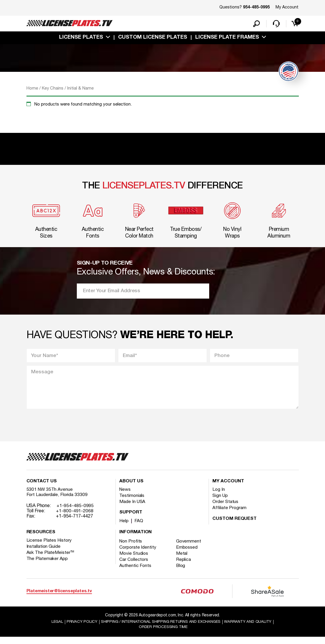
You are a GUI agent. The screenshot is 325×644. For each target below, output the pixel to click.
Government (190, 548)
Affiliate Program (230, 514)
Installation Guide (44, 553)
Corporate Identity (138, 554)
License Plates (81, 39)
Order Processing (163, 634)
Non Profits (131, 548)
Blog (182, 572)
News (125, 496)
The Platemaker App (47, 565)
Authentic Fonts (136, 572)
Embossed (188, 554)
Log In (219, 496)
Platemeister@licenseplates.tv (59, 597)
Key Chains (53, 90)
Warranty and (252, 628)
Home (32, 90)
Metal (183, 560)
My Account (287, 7)
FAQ (139, 527)
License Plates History (50, 547)
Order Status (226, 508)
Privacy (78, 628)
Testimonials (132, 502)
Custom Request (235, 525)
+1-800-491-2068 (75, 518)
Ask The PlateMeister (51, 559)
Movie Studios (134, 560)
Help (124, 527)
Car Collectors (134, 566)
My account (228, 488)
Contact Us (42, 488)
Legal (53, 628)
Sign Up (220, 502)
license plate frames (227, 39)
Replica (185, 566)
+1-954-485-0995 (75, 512)
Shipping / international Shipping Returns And (160, 628)
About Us (131, 488)
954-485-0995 (256, 8)
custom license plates (153, 39)
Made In (133, 508)
